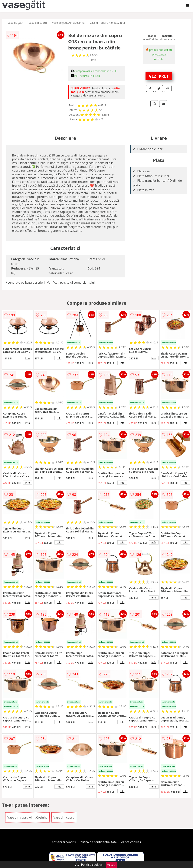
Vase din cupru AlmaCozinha (107, 23)
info (28, 358)
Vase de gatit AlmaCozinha (68, 23)
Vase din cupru (38, 23)
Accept (112, 865)
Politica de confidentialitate (98, 842)
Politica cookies (130, 842)
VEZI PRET (159, 76)
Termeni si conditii (63, 842)
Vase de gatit (15, 23)
